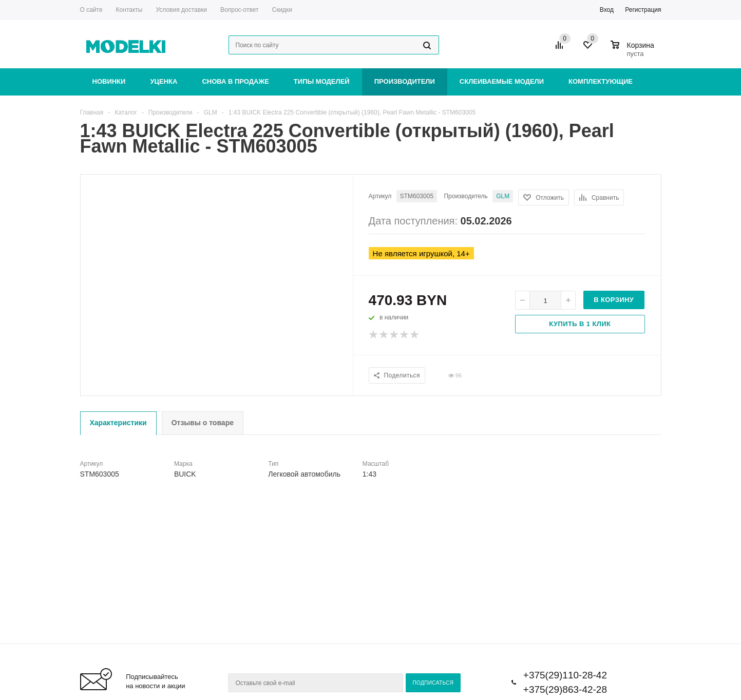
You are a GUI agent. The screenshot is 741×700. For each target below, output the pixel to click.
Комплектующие (601, 81)
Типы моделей (322, 81)
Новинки (109, 81)
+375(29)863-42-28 (565, 689)
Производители (405, 81)
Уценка (164, 81)
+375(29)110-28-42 (565, 675)
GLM (503, 196)
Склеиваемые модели (502, 81)
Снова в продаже (235, 81)
